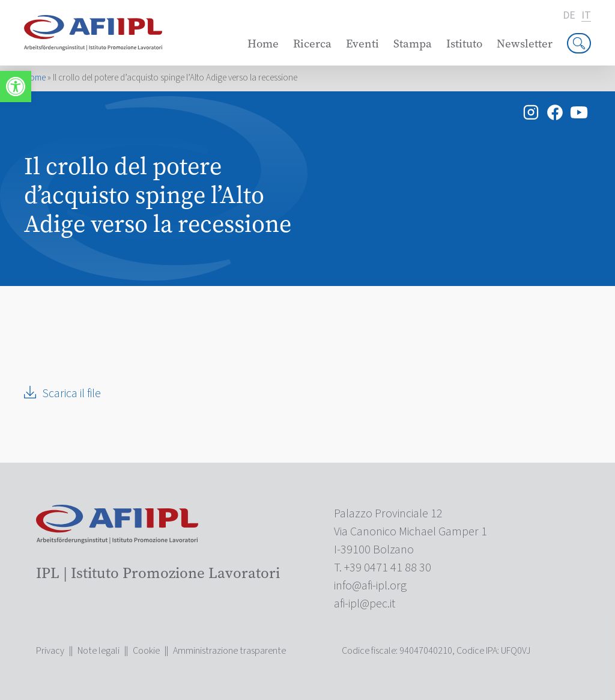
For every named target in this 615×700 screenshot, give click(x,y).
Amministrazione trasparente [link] (229, 651)
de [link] (569, 16)
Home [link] (263, 44)
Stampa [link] (413, 44)
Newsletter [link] (525, 44)
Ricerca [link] (312, 44)
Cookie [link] (146, 651)
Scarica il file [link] (71, 394)
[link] (16, 87)
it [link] (586, 16)
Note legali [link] (98, 651)
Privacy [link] (50, 651)
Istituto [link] (464, 44)
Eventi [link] (362, 44)
